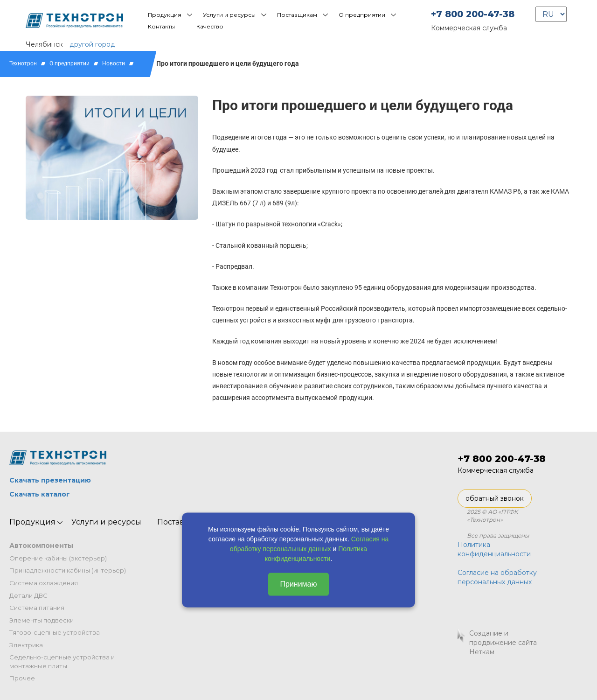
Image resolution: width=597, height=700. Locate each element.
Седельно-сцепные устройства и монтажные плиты (62, 661)
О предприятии (362, 15)
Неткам (482, 652)
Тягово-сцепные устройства (55, 632)
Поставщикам (297, 15)
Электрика (26, 645)
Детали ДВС (28, 595)
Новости (114, 63)
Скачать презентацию (50, 480)
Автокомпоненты (41, 546)
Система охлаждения (44, 583)
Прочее (22, 678)
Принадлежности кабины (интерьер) (68, 570)
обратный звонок (495, 498)
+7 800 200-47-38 (473, 14)
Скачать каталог (40, 494)
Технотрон (23, 63)
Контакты (161, 26)
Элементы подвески (42, 620)
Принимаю (298, 584)
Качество (210, 26)
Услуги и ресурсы (229, 15)
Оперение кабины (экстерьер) (58, 558)
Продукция (165, 15)
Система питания (37, 608)
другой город (92, 44)
